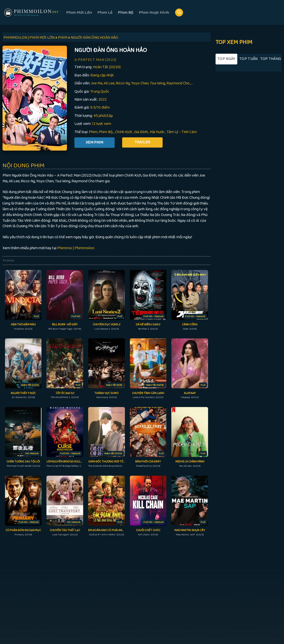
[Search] (179, 13)
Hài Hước (157, 132)
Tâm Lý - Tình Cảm (182, 132)
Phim (93, 132)
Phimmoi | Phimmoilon (76, 248)
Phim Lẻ (105, 12)
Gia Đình (141, 132)
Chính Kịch (124, 132)
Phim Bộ (126, 12)
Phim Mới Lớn (79, 12)
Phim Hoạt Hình (154, 12)
